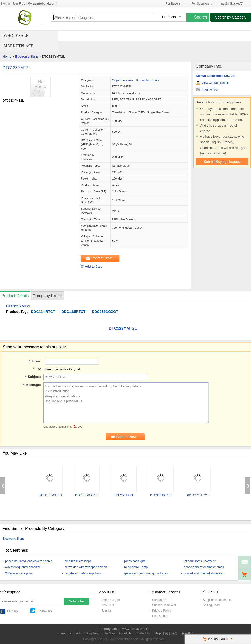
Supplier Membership (217, 600)
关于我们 (171, 633)
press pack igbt (135, 561)
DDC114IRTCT (43, 312)
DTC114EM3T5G (50, 495)
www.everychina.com (137, 629)
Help (158, 633)
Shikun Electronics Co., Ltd (216, 76)
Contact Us (160, 600)
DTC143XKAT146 (87, 495)
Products (76, 633)
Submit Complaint (164, 605)
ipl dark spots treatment (200, 561)
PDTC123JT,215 (198, 495)
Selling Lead (211, 605)
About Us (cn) (111, 600)
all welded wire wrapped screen (86, 567)
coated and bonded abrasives (204, 573)
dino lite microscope (78, 561)
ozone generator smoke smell (204, 567)
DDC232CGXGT (105, 312)
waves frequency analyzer (23, 567)
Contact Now (101, 258)
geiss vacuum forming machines (146, 573)
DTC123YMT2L (17, 68)
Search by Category (231, 17)
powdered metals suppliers (83, 573)
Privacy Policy (162, 611)
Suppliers (92, 633)
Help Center (160, 616)
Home (7, 56)
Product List (209, 90)
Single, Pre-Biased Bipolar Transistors (136, 80)
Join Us (106, 611)
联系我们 (188, 633)
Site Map (109, 633)
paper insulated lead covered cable (29, 561)
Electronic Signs (26, 56)
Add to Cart (93, 267)
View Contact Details (215, 83)
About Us (108, 605)
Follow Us (45, 611)
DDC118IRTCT (73, 312)
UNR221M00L (124, 495)
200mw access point (19, 573)
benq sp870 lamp (136, 567)
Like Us (13, 611)
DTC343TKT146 (161, 495)
